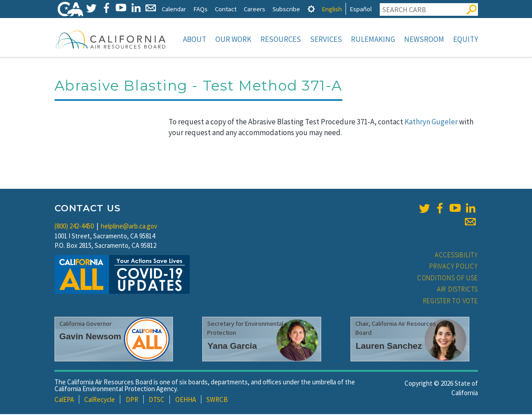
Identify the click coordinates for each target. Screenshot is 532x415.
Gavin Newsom (91, 337)
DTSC (157, 400)
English (332, 9)
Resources (281, 39)
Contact (226, 9)
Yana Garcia (232, 347)
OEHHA (186, 400)
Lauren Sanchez (389, 347)
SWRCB (217, 400)
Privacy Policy (454, 267)
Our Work (233, 39)
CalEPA (64, 400)
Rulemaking (373, 39)
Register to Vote (450, 302)
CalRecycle (100, 400)
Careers (255, 9)
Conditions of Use (448, 279)
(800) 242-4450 (74, 227)
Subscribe (286, 9)
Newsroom (424, 39)
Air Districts (457, 290)
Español (361, 9)
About (195, 39)
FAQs (200, 9)
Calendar (174, 9)
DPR (132, 400)
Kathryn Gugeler (431, 123)
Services (326, 39)
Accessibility (456, 256)
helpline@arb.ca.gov (129, 227)
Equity (466, 39)
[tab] (311, 9)
